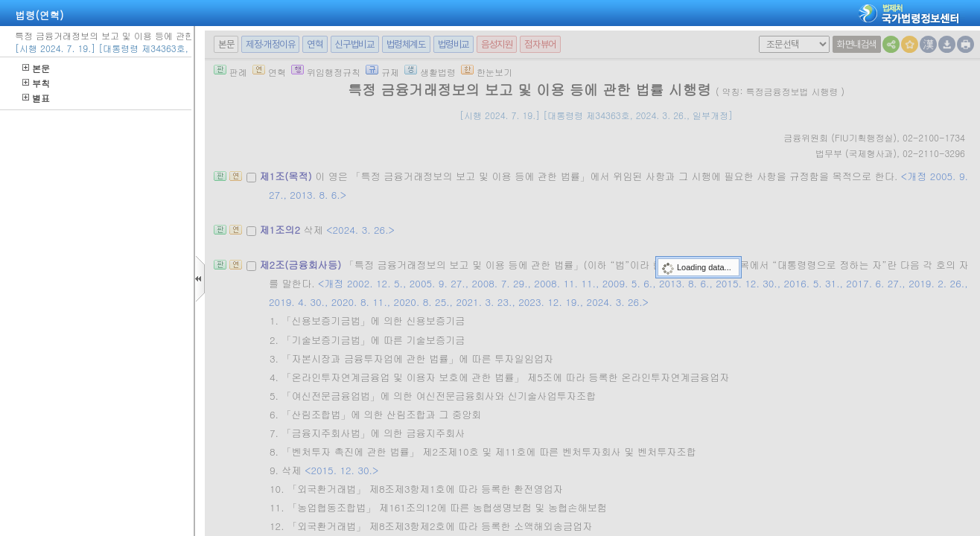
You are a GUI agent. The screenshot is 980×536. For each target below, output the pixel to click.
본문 (36, 68)
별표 (36, 98)
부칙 (36, 83)
